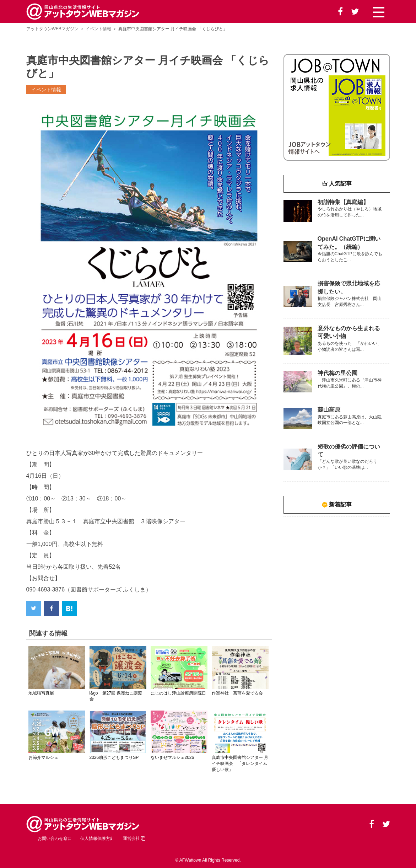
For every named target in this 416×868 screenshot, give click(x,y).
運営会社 (134, 838)
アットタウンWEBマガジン (52, 29)
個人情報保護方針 (97, 838)
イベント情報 (98, 29)
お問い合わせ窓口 (55, 838)
